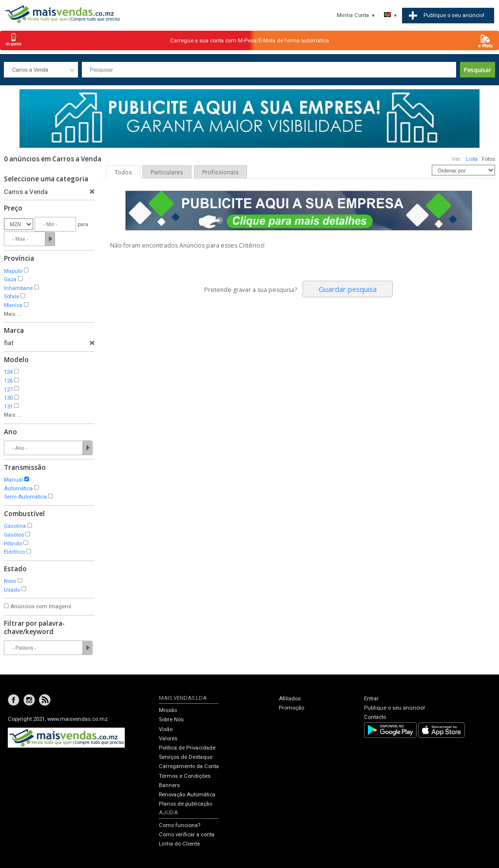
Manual (13, 480)
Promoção (291, 708)
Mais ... (13, 314)
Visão (166, 729)
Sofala (11, 297)
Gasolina (15, 526)
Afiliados (290, 699)
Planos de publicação (185, 804)
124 (8, 372)
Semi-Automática (25, 497)
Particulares (167, 173)
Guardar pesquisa (348, 289)
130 (8, 398)
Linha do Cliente (179, 844)
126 (8, 381)
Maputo (13, 271)
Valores (168, 739)
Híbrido (13, 544)
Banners (169, 785)
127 (8, 390)
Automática (18, 489)
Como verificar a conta (187, 835)
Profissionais (221, 173)
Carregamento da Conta (189, 766)
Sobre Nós (171, 720)
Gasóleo (14, 535)
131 (8, 407)
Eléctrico (14, 552)
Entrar (371, 699)
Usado (12, 590)
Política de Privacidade (187, 748)
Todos (123, 173)
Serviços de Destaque (186, 757)
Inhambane (18, 288)
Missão (168, 710)
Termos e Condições (185, 776)
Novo (10, 581)
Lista (472, 159)
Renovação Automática (187, 795)
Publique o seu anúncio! (394, 708)
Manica (13, 305)
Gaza (10, 280)
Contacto (375, 717)
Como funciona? (180, 825)
